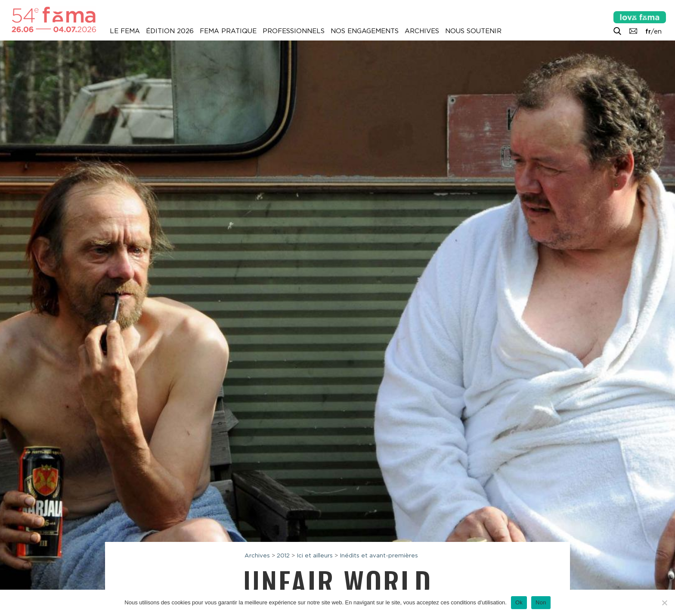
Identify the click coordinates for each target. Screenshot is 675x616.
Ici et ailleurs (315, 555)
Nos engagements (365, 31)
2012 (283, 555)
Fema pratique (228, 31)
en (658, 31)
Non (541, 602)
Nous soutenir (473, 31)
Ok (519, 602)
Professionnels (294, 31)
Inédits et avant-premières (379, 555)
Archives (422, 31)
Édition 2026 (170, 31)
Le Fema (125, 31)
